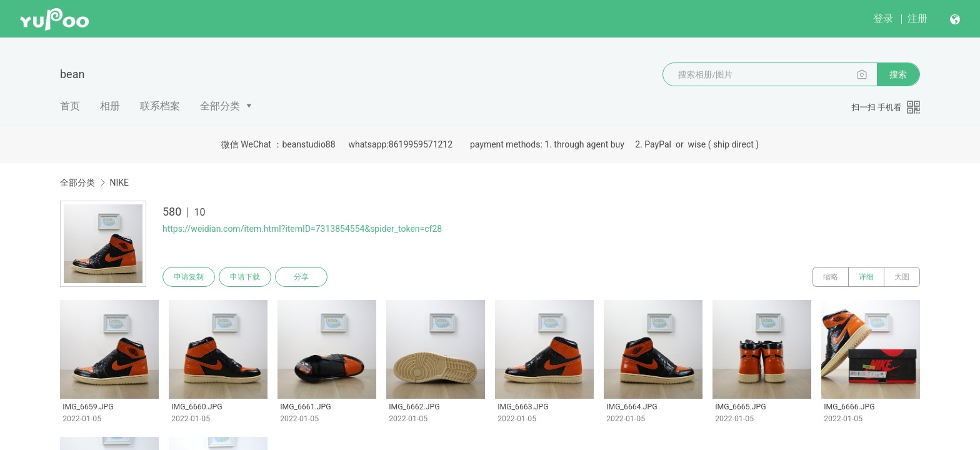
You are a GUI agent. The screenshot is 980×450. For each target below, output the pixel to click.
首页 (70, 106)
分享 (301, 277)
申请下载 (245, 277)
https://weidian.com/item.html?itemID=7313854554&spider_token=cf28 (302, 229)
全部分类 (220, 106)
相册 (110, 106)
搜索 (898, 74)
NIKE (119, 182)
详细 (866, 277)
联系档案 (160, 106)
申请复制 (189, 277)
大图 (902, 277)
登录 (883, 18)
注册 (917, 18)
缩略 (831, 277)
